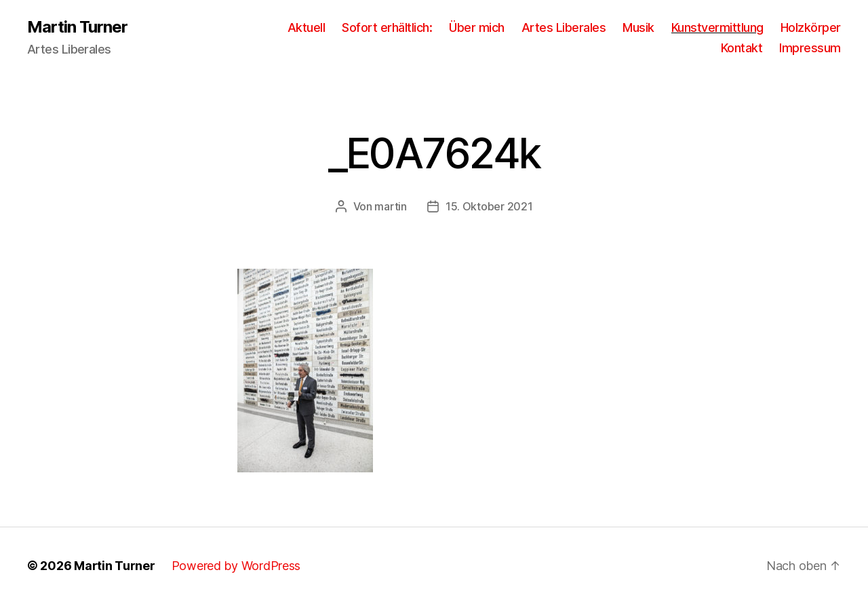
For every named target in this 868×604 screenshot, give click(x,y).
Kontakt (742, 48)
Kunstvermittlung (717, 27)
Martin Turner (77, 27)
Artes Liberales (564, 27)
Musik (638, 27)
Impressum (810, 48)
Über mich (477, 27)
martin (390, 206)
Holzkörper (811, 27)
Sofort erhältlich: (387, 27)
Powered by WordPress (236, 566)
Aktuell (307, 27)
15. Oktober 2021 (489, 206)
